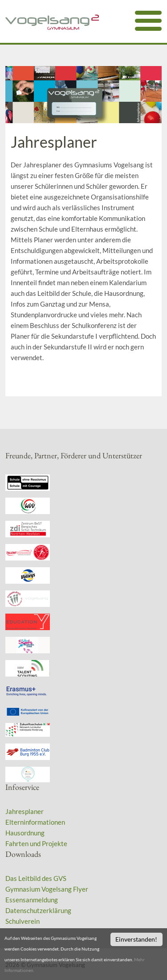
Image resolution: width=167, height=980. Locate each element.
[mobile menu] (148, 21)
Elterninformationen (35, 822)
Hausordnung (25, 833)
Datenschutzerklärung (38, 910)
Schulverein (22, 921)
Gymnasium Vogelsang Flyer (47, 889)
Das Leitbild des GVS (36, 878)
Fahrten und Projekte (36, 843)
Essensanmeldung (32, 900)
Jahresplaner (24, 811)
